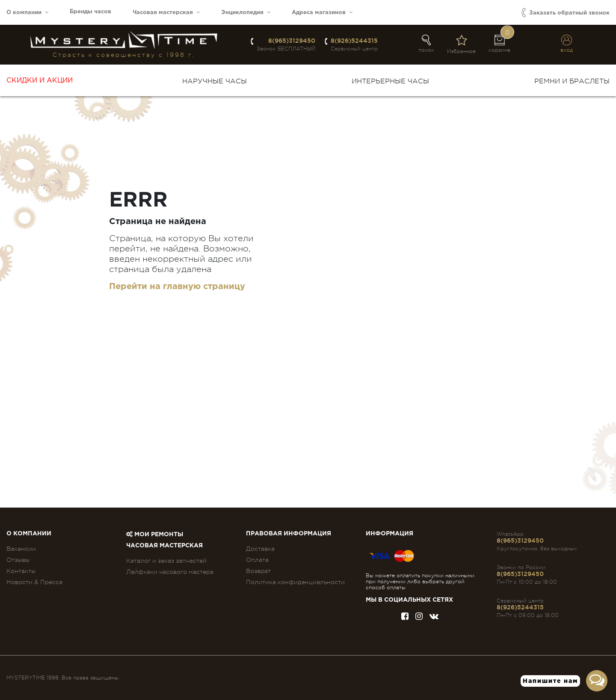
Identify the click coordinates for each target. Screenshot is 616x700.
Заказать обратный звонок (566, 13)
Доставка (260, 549)
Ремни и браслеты (572, 81)
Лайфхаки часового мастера (170, 572)
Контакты (21, 571)
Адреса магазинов (322, 12)
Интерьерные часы (390, 81)
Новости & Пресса (34, 582)
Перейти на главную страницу (177, 286)
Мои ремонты (155, 535)
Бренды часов (90, 12)
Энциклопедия (246, 12)
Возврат (258, 571)
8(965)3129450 (292, 41)
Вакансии (21, 549)
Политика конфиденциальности (295, 582)
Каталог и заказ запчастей (166, 561)
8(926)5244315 (354, 41)
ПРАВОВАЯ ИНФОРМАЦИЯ (289, 534)
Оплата (257, 560)
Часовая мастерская (166, 12)
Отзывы (18, 560)
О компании (27, 12)
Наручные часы (215, 81)
